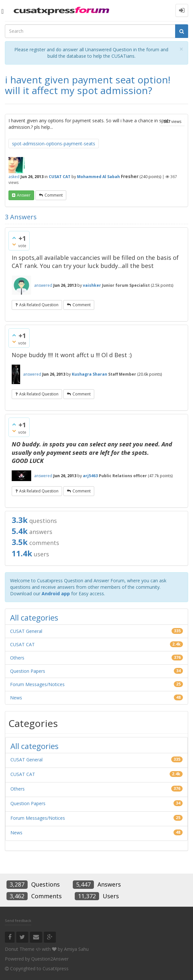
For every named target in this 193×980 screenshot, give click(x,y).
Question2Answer (50, 959)
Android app (56, 593)
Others (17, 658)
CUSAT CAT (60, 177)
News (16, 698)
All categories (34, 617)
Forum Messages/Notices (37, 684)
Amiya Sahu (76, 949)
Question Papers (28, 671)
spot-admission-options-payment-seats (54, 144)
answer (24, 195)
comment (54, 195)
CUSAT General (26, 631)
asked (14, 177)
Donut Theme (20, 949)
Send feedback (18, 920)
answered (43, 285)
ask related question (39, 305)
